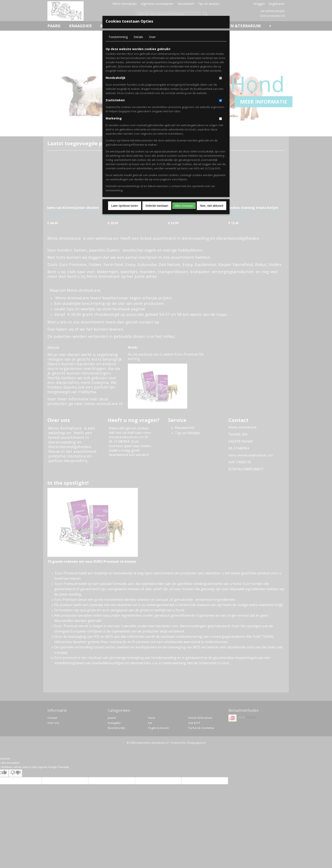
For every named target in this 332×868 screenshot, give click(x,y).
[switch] (221, 78)
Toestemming (118, 37)
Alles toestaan (184, 206)
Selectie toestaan (157, 206)
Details (138, 37)
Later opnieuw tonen (125, 206)
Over (152, 37)
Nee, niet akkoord (212, 206)
